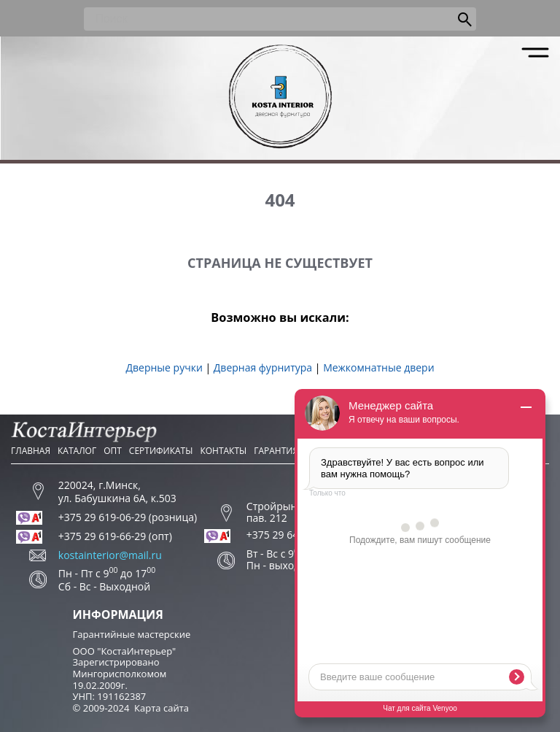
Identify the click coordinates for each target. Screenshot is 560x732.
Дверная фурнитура (263, 367)
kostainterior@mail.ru (110, 555)
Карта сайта (162, 708)
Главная (31, 451)
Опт (113, 451)
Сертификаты (161, 451)
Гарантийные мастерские (132, 634)
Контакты (223, 451)
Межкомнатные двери (378, 367)
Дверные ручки (164, 367)
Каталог (77, 451)
